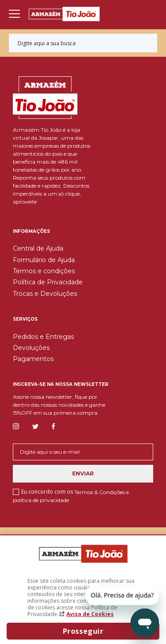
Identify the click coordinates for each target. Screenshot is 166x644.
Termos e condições (44, 271)
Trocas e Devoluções (45, 294)
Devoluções (31, 348)
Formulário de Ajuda (44, 260)
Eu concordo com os (71, 496)
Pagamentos (33, 359)
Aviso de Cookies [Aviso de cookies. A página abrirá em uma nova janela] (90, 614)
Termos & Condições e (102, 492)
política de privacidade (41, 500)
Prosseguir (83, 631)
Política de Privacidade (48, 282)
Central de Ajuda (38, 248)
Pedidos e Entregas (43, 337)
